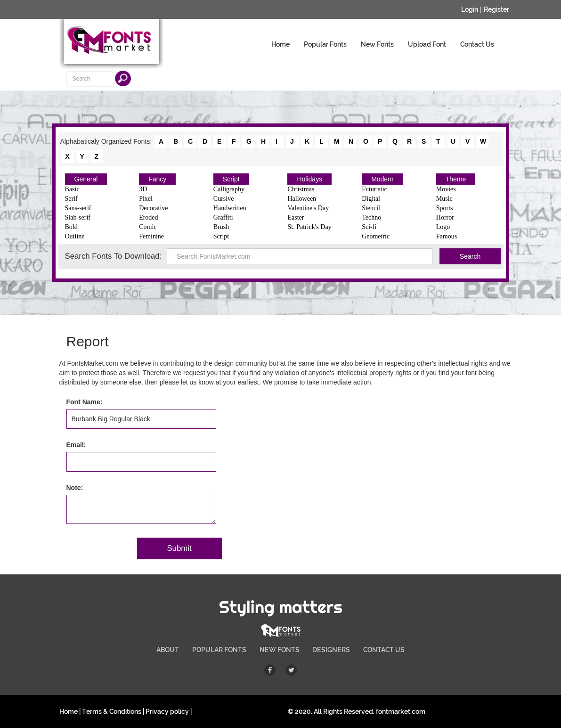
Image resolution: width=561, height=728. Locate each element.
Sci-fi (369, 227)
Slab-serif (78, 217)
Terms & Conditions (112, 712)
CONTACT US (384, 650)
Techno (371, 217)
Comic (148, 227)
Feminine (151, 236)
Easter (296, 217)
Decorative (153, 208)
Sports (445, 208)
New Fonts (377, 44)
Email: (76, 445)
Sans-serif (78, 208)
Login (470, 9)
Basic (72, 189)
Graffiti (223, 217)
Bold (71, 227)
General (86, 179)
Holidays (309, 179)
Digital (371, 199)
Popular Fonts (325, 44)
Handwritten (230, 208)
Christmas (301, 189)
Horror (445, 217)
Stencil (371, 208)
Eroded (148, 217)
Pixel (146, 199)
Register (496, 9)
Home (280, 44)
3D (143, 189)
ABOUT (168, 650)
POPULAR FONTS (219, 650)
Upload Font (427, 44)
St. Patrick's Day (309, 227)
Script (231, 179)
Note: (75, 488)
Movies (446, 189)
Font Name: (85, 402)
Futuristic (374, 189)
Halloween (302, 199)
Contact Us (477, 44)
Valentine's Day (308, 208)
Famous (447, 236)
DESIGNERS (331, 650)
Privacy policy (167, 712)
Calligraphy (229, 189)
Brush (221, 227)
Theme (456, 179)
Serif (71, 199)
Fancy (157, 179)
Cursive (224, 199)
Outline (75, 236)
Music (444, 199)
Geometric (376, 236)
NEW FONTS (280, 650)
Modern (382, 179)
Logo (443, 227)
